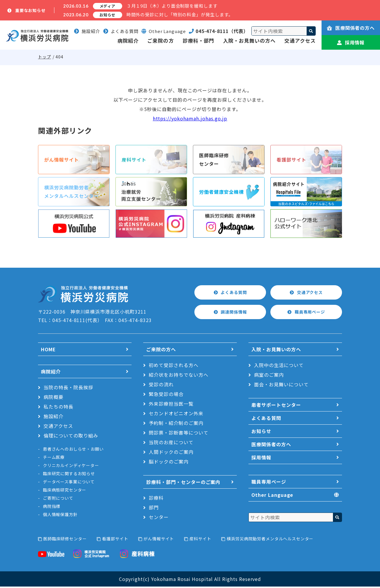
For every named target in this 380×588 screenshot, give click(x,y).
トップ (45, 57)
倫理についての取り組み (71, 437)
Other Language (272, 497)
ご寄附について (58, 499)
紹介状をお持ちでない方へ (179, 376)
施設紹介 (87, 31)
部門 (154, 509)
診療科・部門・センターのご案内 (183, 483)
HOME (48, 351)
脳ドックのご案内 (169, 463)
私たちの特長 (58, 408)
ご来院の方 (160, 40)
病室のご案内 (269, 376)
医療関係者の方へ (351, 28)
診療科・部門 (198, 40)
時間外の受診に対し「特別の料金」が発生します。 (180, 14)
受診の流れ (161, 386)
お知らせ (261, 433)
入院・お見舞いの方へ (249, 40)
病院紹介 (128, 40)
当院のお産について (171, 444)
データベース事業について (69, 483)
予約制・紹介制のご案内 (176, 424)
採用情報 (351, 42)
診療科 (156, 499)
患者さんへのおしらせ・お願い (73, 450)
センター (159, 518)
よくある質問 (121, 31)
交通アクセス (300, 40)
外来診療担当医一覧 (171, 405)
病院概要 (53, 398)
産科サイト (200, 540)
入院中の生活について (279, 366)
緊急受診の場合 (166, 395)
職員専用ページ (310, 314)
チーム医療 (54, 459)
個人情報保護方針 (60, 516)
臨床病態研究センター (65, 491)
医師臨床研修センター (65, 540)
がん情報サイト (159, 540)
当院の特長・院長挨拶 (68, 389)
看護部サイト (115, 540)
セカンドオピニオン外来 (176, 415)
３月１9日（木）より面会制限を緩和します (172, 6)
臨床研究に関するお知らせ (69, 475)
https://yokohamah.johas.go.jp (190, 118)
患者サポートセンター (276, 406)
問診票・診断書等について (179, 434)
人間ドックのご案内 (171, 453)
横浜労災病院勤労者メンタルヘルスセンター (270, 540)
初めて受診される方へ (174, 366)
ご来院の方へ (161, 351)
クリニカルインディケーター (71, 467)
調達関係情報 (234, 314)
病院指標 (52, 508)
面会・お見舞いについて (281, 386)
